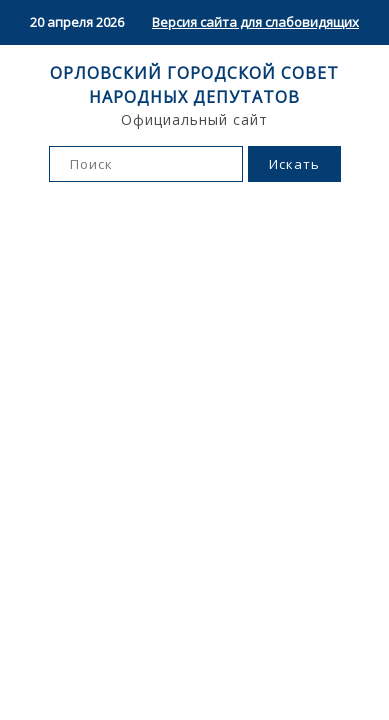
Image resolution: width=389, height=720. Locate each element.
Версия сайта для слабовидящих (255, 22)
